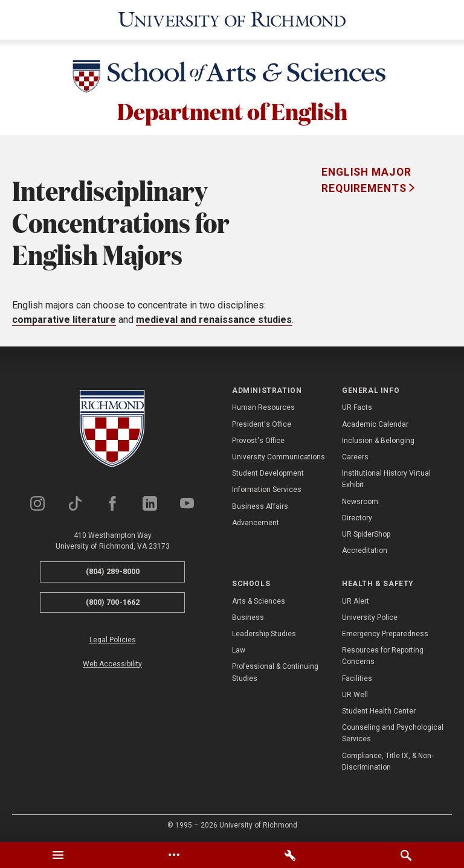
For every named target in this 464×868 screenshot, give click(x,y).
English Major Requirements (366, 179)
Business (248, 616)
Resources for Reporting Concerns (383, 655)
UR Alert (356, 599)
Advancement (256, 521)
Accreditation (365, 549)
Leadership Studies (264, 633)
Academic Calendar (375, 423)
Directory (357, 516)
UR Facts (357, 406)
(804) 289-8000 (113, 570)
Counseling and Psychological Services (393, 732)
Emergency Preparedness (385, 633)
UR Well (355, 694)
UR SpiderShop (366, 533)
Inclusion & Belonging (378, 439)
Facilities (357, 677)
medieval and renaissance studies (214, 318)
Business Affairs (260, 505)
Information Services (267, 488)
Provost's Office (258, 439)
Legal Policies (113, 639)
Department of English (232, 110)
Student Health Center (379, 710)
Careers (355, 456)
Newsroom (360, 500)
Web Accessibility (112, 662)
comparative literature (64, 318)
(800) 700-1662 (113, 600)
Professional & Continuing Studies (275, 671)
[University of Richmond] (232, 19)
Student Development (268, 472)
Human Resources (263, 406)
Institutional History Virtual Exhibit (386, 478)
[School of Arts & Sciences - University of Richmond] (232, 77)
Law (239, 649)
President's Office (262, 423)
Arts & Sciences (259, 599)
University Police (370, 616)
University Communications (279, 456)
